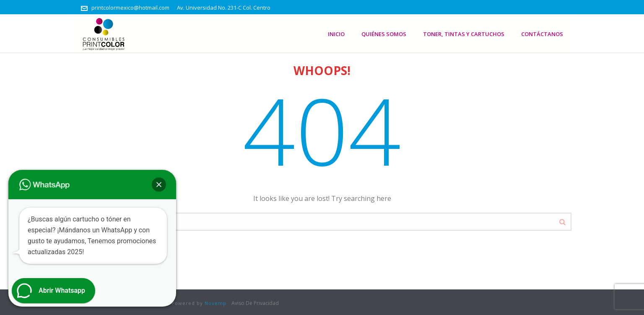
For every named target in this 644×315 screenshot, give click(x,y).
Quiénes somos (384, 34)
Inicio (336, 34)
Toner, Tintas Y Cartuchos (464, 34)
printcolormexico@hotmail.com (130, 8)
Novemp (216, 303)
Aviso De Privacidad (255, 303)
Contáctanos (542, 34)
